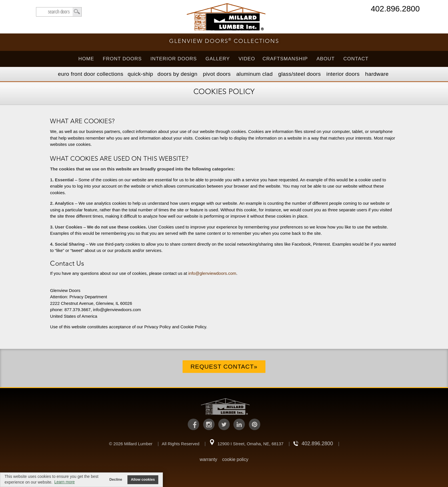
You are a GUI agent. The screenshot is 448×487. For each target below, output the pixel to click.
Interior (343, 74)
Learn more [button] (65, 482)
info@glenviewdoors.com (212, 273)
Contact (356, 59)
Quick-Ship (140, 74)
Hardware (377, 74)
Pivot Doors (217, 74)
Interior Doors (174, 59)
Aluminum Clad (254, 74)
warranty (208, 459)
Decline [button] (116, 480)
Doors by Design (177, 74)
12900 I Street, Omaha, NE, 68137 (250, 444)
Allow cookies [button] (143, 480)
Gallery (218, 59)
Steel (300, 74)
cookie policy (235, 459)
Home (86, 59)
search (59, 12)
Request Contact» (224, 366)
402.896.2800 (395, 9)
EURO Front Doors (91, 74)
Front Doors (122, 59)
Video (247, 59)
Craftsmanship (285, 59)
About (326, 59)
